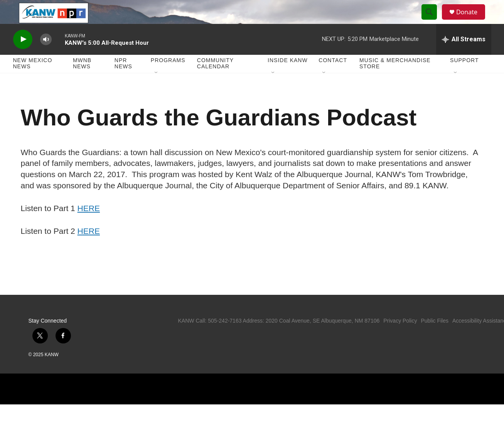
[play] (23, 56)
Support (464, 77)
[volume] (46, 56)
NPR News (123, 80)
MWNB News (82, 80)
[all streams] (464, 56)
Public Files (435, 337)
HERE (89, 225)
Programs (168, 77)
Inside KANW (288, 77)
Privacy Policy (400, 337)
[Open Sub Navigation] (157, 90)
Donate (472, 20)
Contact (333, 77)
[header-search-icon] (433, 20)
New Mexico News (33, 80)
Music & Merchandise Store (395, 80)
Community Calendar (215, 80)
